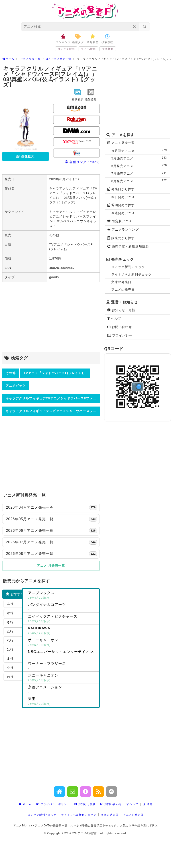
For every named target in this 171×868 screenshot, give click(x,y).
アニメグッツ (16, 386)
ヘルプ (114, 318)
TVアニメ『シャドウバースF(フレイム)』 (55, 373)
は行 (10, 649)
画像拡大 (25, 156)
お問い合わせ (120, 327)
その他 (11, 373)
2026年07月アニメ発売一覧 (52, 542)
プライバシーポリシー (53, 804)
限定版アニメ (120, 221)
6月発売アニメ (140, 166)
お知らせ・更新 (121, 310)
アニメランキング (123, 230)
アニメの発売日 (123, 290)
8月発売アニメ (140, 181)
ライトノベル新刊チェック (131, 274)
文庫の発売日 (121, 282)
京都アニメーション (63, 690)
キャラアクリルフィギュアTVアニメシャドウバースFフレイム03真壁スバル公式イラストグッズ (53, 398)
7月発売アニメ (140, 173)
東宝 (63, 702)
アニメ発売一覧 (121, 143)
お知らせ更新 (85, 804)
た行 (10, 631)
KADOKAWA (63, 631)
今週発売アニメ (123, 213)
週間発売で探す (121, 205)
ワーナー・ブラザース (63, 666)
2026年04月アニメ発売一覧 (52, 508)
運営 (148, 804)
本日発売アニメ (123, 197)
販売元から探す (121, 238)
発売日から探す (121, 189)
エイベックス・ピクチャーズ (63, 619)
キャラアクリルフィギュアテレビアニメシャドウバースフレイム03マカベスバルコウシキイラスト (53, 411)
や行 (10, 668)
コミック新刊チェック (128, 267)
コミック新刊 (66, 49)
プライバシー (120, 335)
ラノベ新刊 (88, 49)
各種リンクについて (82, 162)
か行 (10, 613)
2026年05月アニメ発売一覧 (52, 519)
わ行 (10, 677)
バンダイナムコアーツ (63, 607)
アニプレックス (63, 596)
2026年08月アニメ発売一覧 (52, 554)
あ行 (10, 604)
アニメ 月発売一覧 (51, 566)
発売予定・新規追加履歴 (128, 246)
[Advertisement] (51, 318)
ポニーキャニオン (63, 643)
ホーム (25, 804)
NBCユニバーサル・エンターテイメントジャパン (63, 655)
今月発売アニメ (140, 150)
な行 (10, 640)
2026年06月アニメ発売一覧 (52, 531)
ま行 (10, 659)
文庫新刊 (108, 49)
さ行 (10, 622)
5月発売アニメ (140, 158)
